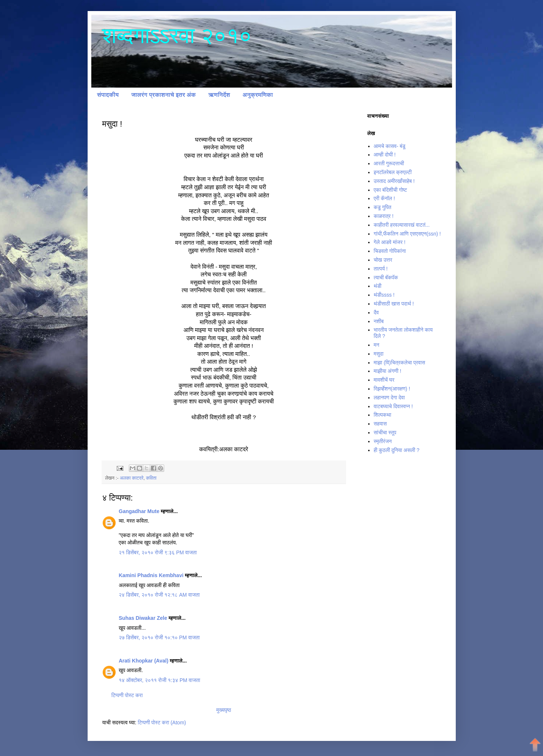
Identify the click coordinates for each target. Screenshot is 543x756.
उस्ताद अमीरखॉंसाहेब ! (394, 181)
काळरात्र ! (384, 216)
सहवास (380, 424)
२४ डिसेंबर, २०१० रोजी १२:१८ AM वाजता (159, 595)
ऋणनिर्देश (219, 95)
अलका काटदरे (131, 478)
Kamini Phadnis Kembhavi (151, 575)
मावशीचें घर (384, 380)
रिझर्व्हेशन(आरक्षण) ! (392, 389)
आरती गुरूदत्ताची (389, 163)
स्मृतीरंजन (383, 441)
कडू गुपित (382, 207)
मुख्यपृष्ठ (223, 710)
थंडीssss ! (384, 295)
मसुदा (379, 354)
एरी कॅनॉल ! (384, 198)
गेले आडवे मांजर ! (389, 242)
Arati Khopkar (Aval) (144, 661)
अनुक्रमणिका (258, 95)
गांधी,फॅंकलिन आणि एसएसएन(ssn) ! (407, 234)
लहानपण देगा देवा (389, 398)
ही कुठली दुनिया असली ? (396, 450)
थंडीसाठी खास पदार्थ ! (394, 304)
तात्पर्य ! (381, 269)
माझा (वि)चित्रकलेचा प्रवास (399, 363)
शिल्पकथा (382, 415)
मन (376, 345)
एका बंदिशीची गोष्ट (390, 190)
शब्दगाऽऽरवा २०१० (177, 36)
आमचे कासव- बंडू (389, 146)
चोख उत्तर (383, 260)
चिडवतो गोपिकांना (390, 251)
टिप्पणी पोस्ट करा (127, 695)
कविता (151, 478)
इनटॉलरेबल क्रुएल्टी (393, 172)
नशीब (379, 321)
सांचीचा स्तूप (385, 432)
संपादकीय (108, 95)
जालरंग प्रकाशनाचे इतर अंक (163, 95)
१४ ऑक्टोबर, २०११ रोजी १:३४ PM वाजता (160, 680)
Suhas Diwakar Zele (143, 618)
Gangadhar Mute (139, 511)
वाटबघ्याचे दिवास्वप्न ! (393, 406)
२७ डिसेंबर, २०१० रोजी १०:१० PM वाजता (159, 637)
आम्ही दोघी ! (385, 155)
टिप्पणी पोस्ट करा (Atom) (162, 723)
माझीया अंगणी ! (387, 371)
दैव (376, 312)
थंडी (378, 286)
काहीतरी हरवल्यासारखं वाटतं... (402, 225)
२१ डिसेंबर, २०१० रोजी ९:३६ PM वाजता (158, 552)
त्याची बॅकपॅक (386, 278)
